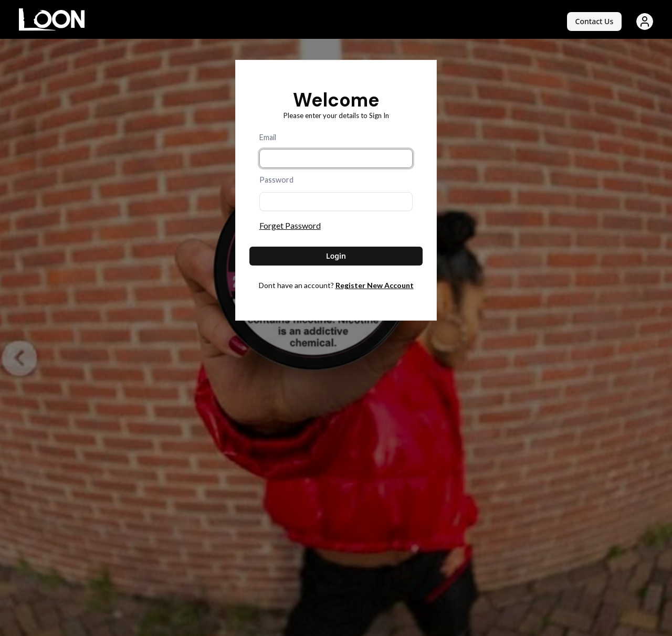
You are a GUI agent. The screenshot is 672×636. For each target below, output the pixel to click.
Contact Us (595, 21)
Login (336, 256)
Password (276, 180)
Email (268, 137)
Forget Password (290, 225)
